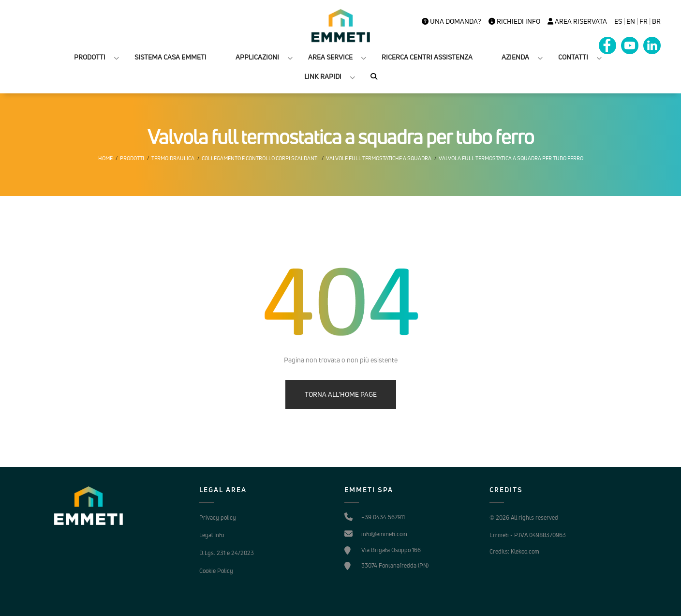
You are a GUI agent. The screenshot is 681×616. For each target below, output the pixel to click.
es (618, 21)
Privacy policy (218, 518)
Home (105, 158)
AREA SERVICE (330, 57)
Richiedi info (514, 21)
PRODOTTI (90, 57)
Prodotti (132, 158)
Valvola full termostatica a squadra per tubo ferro (511, 158)
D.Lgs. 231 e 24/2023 (227, 553)
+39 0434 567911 (383, 517)
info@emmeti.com (384, 534)
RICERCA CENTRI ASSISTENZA (427, 57)
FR (644, 21)
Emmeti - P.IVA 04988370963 (528, 535)
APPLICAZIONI (257, 57)
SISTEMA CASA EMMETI (170, 57)
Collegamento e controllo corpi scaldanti (260, 158)
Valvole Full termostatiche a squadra (379, 158)
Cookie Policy (216, 571)
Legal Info (212, 535)
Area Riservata (577, 21)
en (631, 21)
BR (656, 21)
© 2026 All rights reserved (524, 518)
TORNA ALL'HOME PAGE (341, 394)
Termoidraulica (173, 158)
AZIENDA (515, 57)
